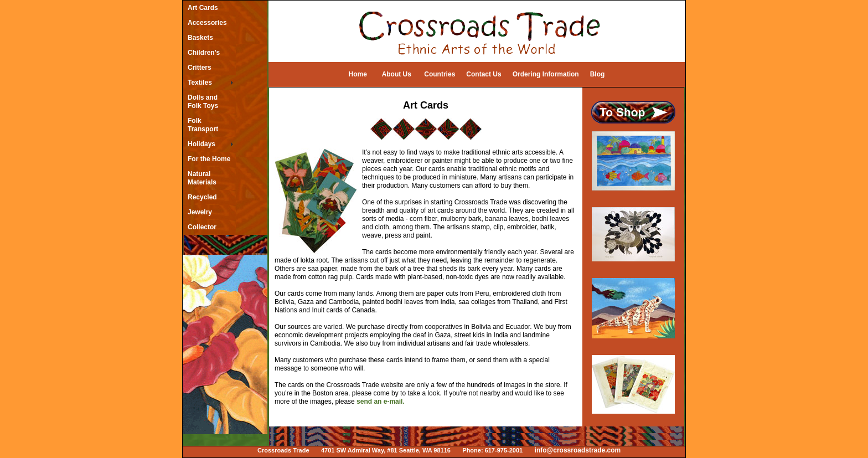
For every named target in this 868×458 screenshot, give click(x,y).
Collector (202, 227)
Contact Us (483, 74)
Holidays (201, 144)
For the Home (209, 159)
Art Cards (203, 8)
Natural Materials (202, 178)
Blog (598, 74)
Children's (204, 53)
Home (358, 74)
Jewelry (200, 212)
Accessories (207, 23)
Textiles (200, 83)
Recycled (202, 197)
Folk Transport (203, 125)
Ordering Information (546, 74)
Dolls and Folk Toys (203, 102)
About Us (397, 74)
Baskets (200, 38)
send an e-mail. (381, 402)
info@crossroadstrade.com (578, 450)
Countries (440, 74)
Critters (200, 68)
